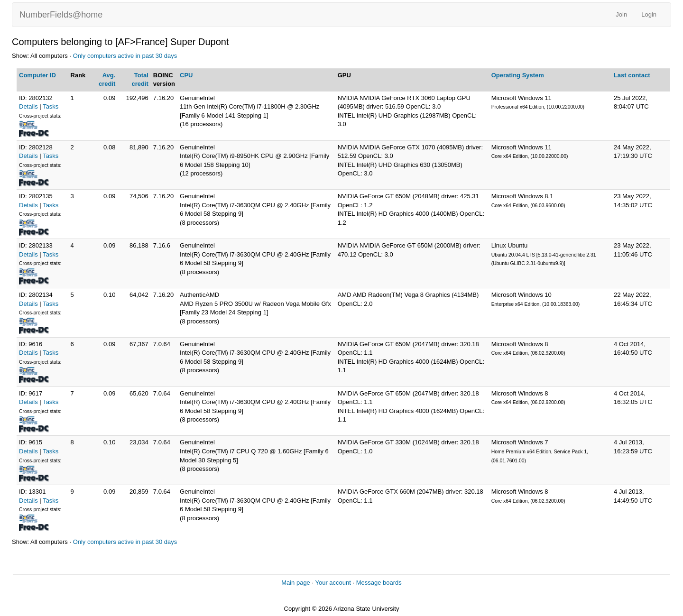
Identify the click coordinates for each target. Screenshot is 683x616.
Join (621, 14)
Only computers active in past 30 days (125, 56)
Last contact (632, 75)
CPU (186, 75)
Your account (333, 583)
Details (28, 106)
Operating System (518, 75)
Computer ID (37, 75)
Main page (296, 583)
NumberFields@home (61, 15)
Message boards (379, 583)
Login (649, 14)
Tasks (51, 106)
